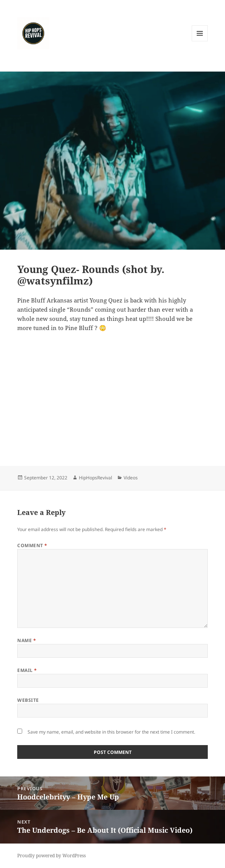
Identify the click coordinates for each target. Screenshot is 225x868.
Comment (32, 545)
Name (27, 640)
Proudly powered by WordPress (51, 856)
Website (28, 700)
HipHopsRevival (95, 478)
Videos (131, 478)
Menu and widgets (200, 41)
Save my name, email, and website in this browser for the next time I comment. (111, 732)
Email (27, 670)
